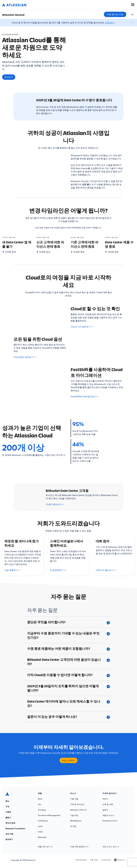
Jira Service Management (49, 815)
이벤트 (8, 812)
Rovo (40, 799)
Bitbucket (42, 837)
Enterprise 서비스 (110, 821)
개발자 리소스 (108, 815)
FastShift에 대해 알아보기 (84, 396)
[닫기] (132, 23)
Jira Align (42, 810)
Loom (40, 826)
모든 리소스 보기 (111, 847)
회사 (7, 801)
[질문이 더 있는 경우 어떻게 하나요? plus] (69, 717)
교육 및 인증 (108, 804)
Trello (40, 832)
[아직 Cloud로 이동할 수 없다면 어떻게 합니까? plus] (69, 675)
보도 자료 (9, 834)
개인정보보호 (81, 860)
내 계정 (73, 826)
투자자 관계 (10, 823)
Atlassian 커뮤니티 (78, 810)
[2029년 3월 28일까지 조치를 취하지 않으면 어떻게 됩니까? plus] (69, 688)
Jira (39, 804)
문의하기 (9, 77)
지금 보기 (110, 22)
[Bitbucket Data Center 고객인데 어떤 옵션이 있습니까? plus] (69, 662)
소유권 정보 (106, 860)
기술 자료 (74, 815)
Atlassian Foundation (15, 829)
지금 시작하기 (68, 760)
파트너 (105, 799)
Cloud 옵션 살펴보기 (25, 357)
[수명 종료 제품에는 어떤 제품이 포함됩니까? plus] (69, 649)
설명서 (105, 810)
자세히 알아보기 (55, 504)
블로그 (8, 818)
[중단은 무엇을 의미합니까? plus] (69, 622)
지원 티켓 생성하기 (79, 847)
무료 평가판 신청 (115, 14)
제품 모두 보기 (45, 847)
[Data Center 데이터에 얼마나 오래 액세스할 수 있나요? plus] (69, 703)
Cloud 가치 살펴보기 (82, 327)
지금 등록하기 (12, 570)
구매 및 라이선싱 (77, 804)
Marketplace (76, 821)
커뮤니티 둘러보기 (106, 570)
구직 (7, 807)
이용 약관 (94, 860)
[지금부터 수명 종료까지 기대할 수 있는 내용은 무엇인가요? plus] (69, 635)
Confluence (43, 821)
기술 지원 (74, 799)
